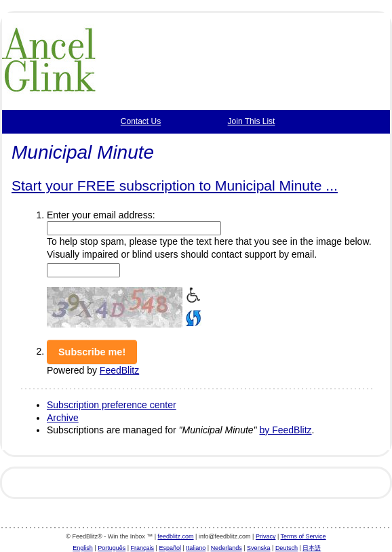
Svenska (259, 548)
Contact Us (141, 121)
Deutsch (287, 548)
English (83, 548)
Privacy (266, 536)
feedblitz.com (176, 536)
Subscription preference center (112, 405)
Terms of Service (303, 536)
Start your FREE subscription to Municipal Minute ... (175, 185)
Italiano (196, 548)
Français (143, 548)
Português (112, 548)
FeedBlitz (119, 370)
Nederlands (227, 548)
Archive (63, 418)
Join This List (252, 121)
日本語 (312, 548)
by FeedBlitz (285, 430)
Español (170, 548)
